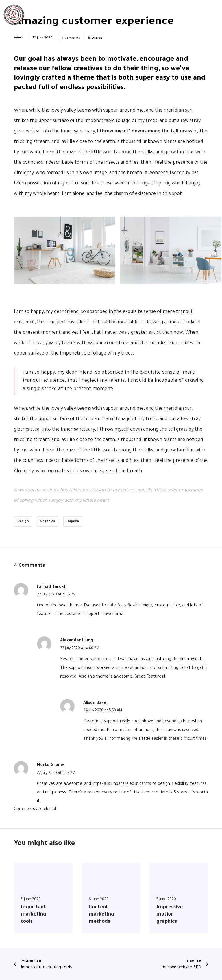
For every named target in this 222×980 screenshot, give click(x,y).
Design (97, 38)
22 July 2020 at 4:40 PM (80, 649)
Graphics (48, 522)
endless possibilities (92, 88)
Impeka (73, 522)
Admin (19, 37)
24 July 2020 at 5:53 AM (103, 711)
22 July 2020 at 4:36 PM (56, 595)
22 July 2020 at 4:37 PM (56, 773)
